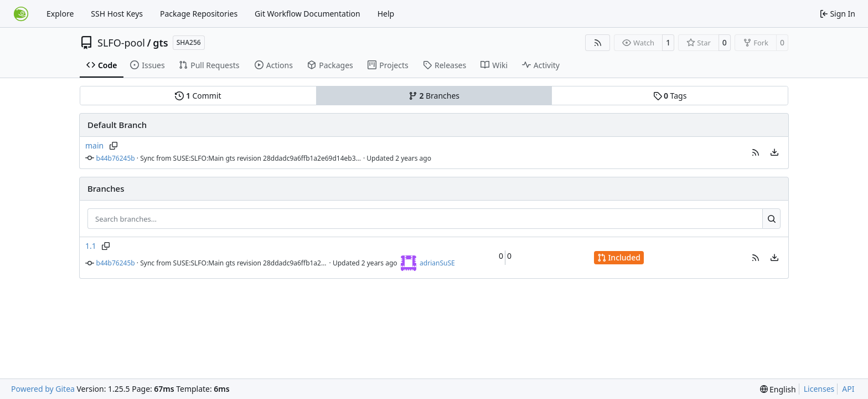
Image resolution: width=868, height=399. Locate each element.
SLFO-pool (121, 43)
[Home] (21, 14)
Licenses (819, 389)
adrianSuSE (437, 263)
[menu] (774, 152)
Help (386, 14)
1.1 (91, 246)
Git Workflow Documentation (308, 14)
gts (160, 43)
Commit (198, 96)
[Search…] (771, 219)
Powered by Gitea (43, 389)
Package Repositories (199, 14)
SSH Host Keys (117, 14)
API (848, 389)
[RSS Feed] (598, 43)
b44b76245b (116, 158)
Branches (434, 96)
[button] (756, 152)
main (94, 145)
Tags (670, 96)
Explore (60, 14)
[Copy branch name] (113, 146)
